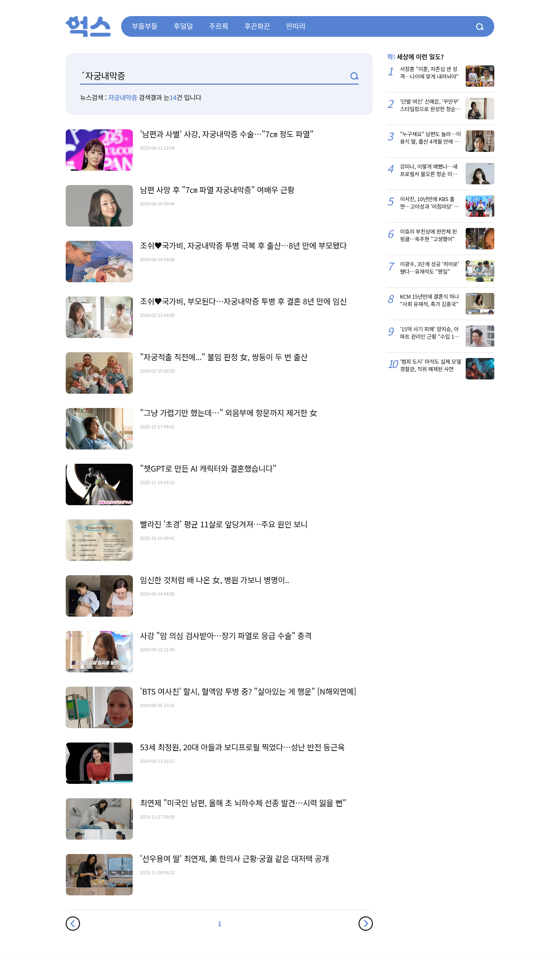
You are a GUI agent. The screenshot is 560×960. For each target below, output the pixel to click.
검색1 (354, 76)
